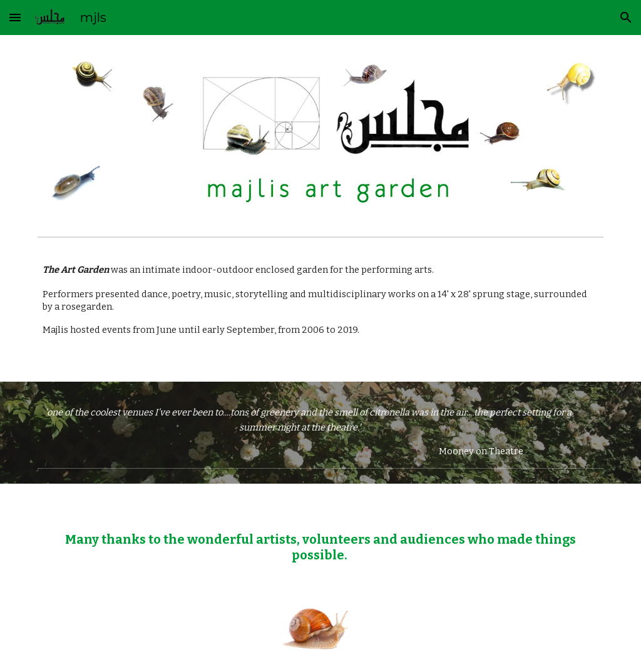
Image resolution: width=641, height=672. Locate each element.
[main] (321, 312)
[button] (15, 17)
